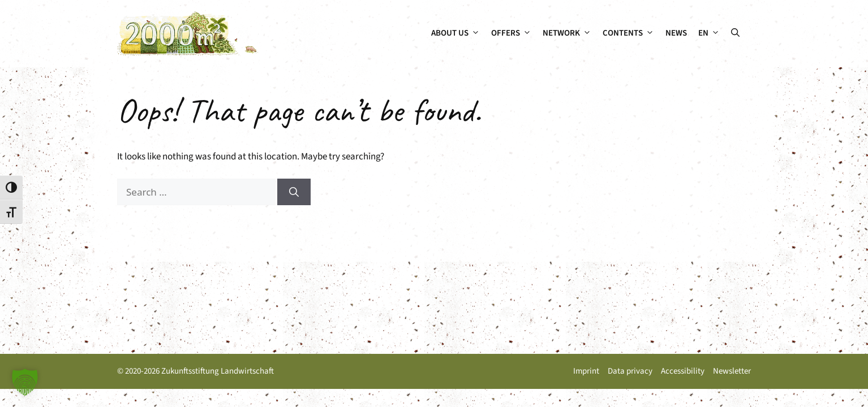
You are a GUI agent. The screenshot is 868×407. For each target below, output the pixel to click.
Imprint (586, 371)
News (676, 33)
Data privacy (630, 371)
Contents (631, 33)
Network (570, 33)
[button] (735, 33)
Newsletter (732, 371)
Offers (514, 33)
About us (458, 33)
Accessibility (683, 371)
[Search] (294, 192)
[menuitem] (709, 33)
